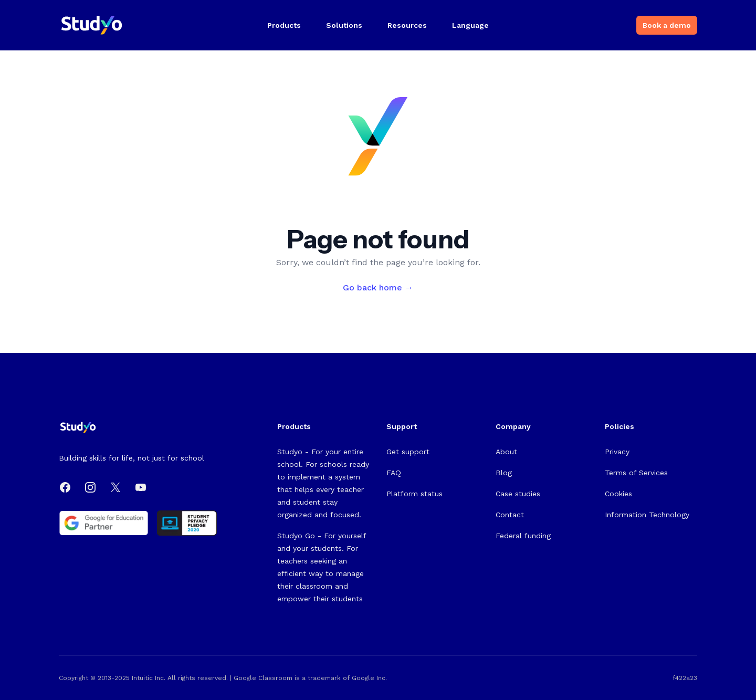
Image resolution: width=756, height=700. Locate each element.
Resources (407, 25)
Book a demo (667, 25)
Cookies (618, 494)
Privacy (617, 452)
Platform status (414, 494)
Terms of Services (636, 473)
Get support (408, 452)
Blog (504, 473)
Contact (510, 515)
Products (284, 25)
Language (470, 25)
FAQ (394, 473)
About (506, 452)
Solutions (344, 25)
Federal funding (523, 536)
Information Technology (647, 515)
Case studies (518, 494)
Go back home (378, 288)
